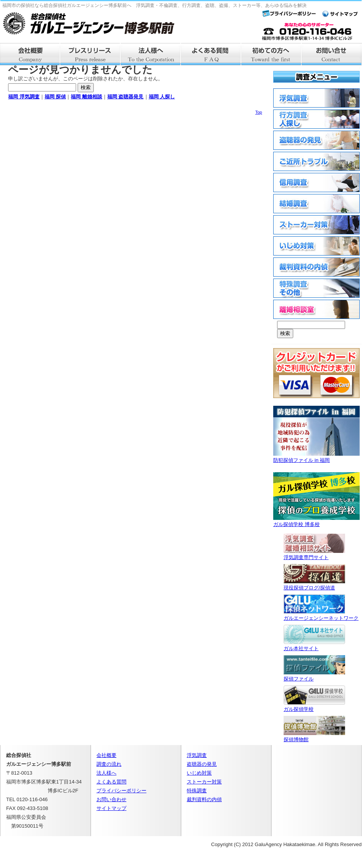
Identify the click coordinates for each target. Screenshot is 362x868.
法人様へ (151, 54)
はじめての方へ (271, 54)
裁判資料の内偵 (204, 799)
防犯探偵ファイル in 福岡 (316, 457)
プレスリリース (90, 54)
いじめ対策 (199, 773)
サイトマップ (111, 808)
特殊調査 (197, 791)
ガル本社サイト (314, 645)
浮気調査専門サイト (314, 554)
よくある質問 (211, 54)
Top (259, 112)
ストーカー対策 (204, 782)
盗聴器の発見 (202, 764)
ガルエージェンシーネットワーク (321, 615)
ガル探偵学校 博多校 (316, 521)
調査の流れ (109, 764)
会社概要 (30, 54)
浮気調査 (197, 755)
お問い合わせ (111, 799)
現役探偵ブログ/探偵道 (314, 585)
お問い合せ (332, 54)
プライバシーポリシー (121, 791)
